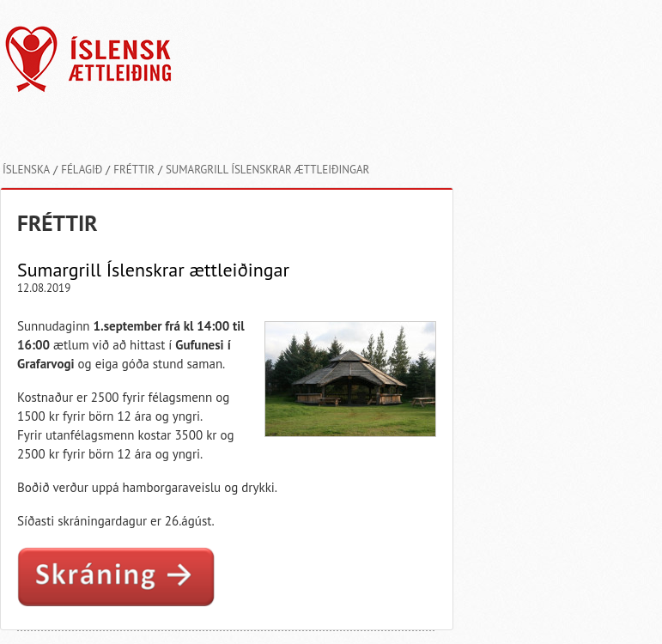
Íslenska (26, 170)
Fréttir (134, 170)
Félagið (82, 170)
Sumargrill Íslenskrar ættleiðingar (267, 170)
